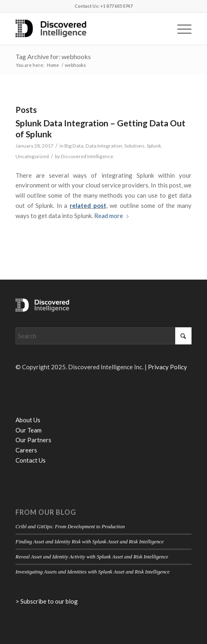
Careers (26, 450)
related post (88, 205)
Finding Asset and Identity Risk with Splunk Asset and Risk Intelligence (90, 542)
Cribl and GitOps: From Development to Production (70, 527)
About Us (28, 420)
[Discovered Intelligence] (86, 29)
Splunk (154, 146)
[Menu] (180, 29)
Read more (112, 216)
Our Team (29, 430)
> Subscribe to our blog (47, 601)
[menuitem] (180, 29)
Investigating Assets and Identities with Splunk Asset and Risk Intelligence (92, 572)
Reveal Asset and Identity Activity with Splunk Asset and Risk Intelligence (92, 557)
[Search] (103, 336)
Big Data (74, 146)
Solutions (134, 146)
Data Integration (104, 146)
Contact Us (31, 460)
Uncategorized (32, 156)
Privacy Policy (167, 367)
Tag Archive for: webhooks (53, 56)
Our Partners (33, 440)
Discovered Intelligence (87, 156)
